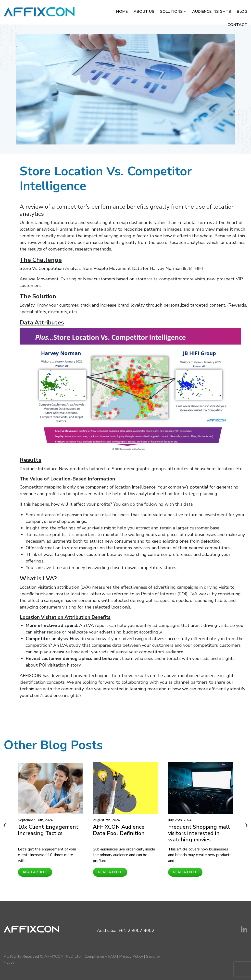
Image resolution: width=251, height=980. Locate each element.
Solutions (171, 12)
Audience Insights (212, 12)
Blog (242, 12)
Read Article (35, 872)
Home (122, 12)
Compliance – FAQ (100, 956)
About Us (144, 12)
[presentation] (5, 825)
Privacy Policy (131, 956)
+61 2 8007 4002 (136, 931)
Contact (237, 25)
